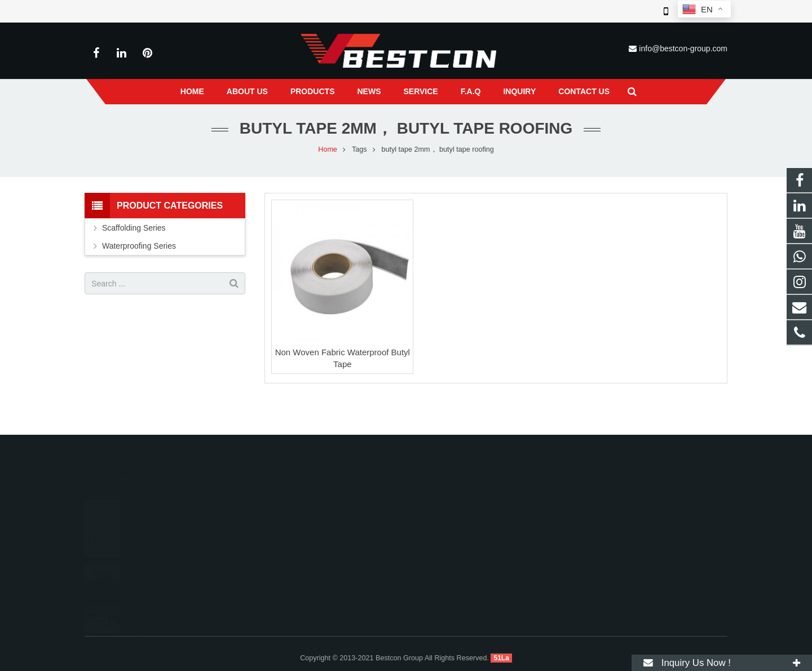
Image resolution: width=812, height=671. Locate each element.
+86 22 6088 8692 (454, 518)
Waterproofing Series (139, 246)
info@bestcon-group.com (683, 48)
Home (328, 149)
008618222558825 (456, 502)
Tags (359, 149)
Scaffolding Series (134, 228)
